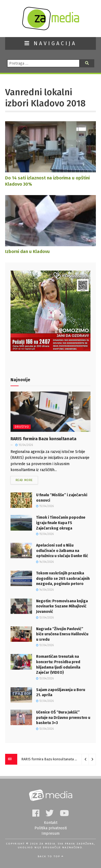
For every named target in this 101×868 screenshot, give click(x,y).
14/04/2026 (45, 562)
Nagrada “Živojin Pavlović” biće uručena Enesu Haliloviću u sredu (62, 634)
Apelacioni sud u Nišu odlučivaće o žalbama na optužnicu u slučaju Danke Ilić (62, 551)
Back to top (51, 856)
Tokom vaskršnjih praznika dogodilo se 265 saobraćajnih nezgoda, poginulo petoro (63, 578)
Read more (24, 480)
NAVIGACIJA (50, 43)
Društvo (22, 427)
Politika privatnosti (51, 828)
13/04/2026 (45, 618)
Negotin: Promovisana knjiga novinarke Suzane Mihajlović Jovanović (62, 606)
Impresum (50, 834)
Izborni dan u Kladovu (27, 251)
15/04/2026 (24, 445)
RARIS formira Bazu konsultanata (43, 439)
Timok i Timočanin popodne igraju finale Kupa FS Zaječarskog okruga (61, 523)
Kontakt (51, 823)
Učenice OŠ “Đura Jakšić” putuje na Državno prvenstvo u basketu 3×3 (63, 718)
